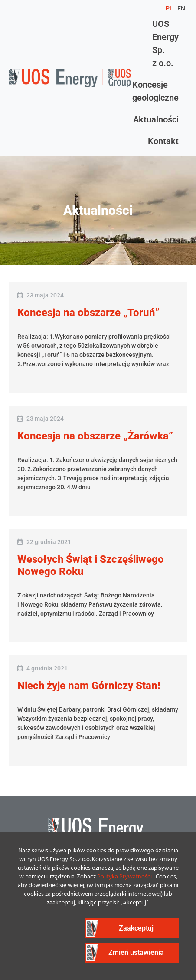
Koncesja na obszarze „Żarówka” (95, 436)
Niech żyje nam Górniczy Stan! (89, 686)
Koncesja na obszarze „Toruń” (88, 313)
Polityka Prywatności (124, 877)
